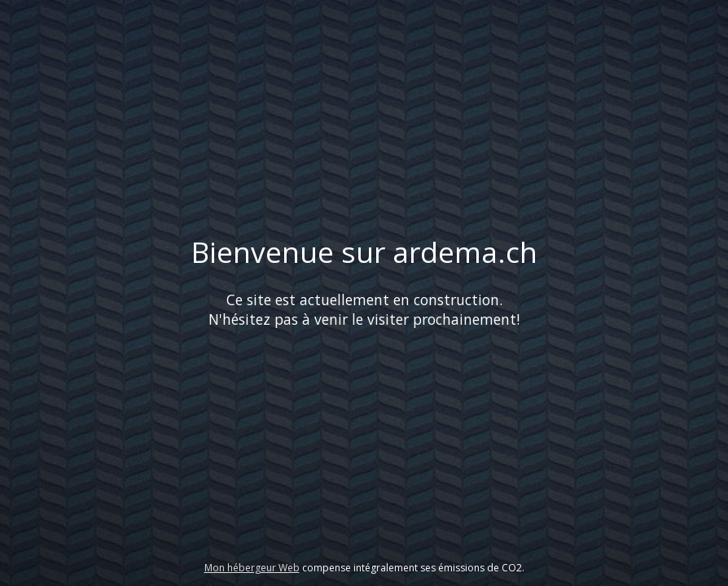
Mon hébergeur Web (252, 568)
